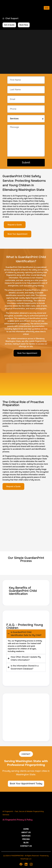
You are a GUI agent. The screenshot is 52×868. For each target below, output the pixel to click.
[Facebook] (21, 864)
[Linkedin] (26, 864)
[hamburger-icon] (47, 8)
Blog (26, 843)
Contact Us (26, 846)
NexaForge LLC (26, 859)
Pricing (26, 839)
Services (26, 836)
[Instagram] (31, 864)
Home (26, 829)
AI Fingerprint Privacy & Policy (18, 820)
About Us (26, 832)
